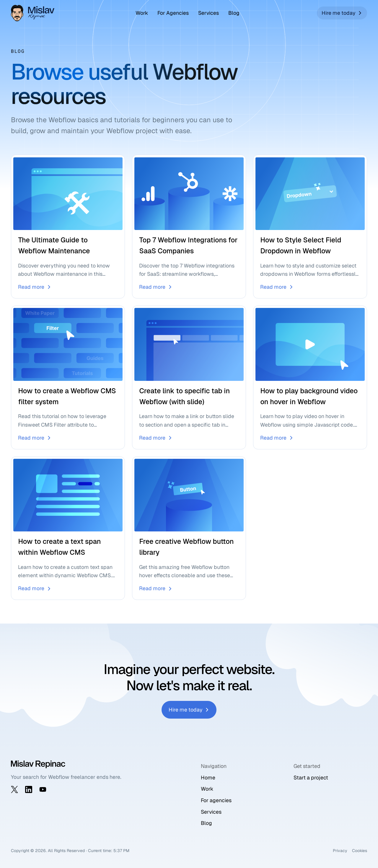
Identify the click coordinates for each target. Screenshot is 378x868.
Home (208, 778)
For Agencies (173, 13)
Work (142, 13)
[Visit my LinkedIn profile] (29, 789)
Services (208, 13)
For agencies (216, 800)
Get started (307, 766)
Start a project (311, 778)
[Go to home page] (35, 13)
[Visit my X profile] (14, 789)
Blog (234, 13)
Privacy (340, 851)
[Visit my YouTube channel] (43, 789)
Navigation (214, 766)
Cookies (360, 851)
